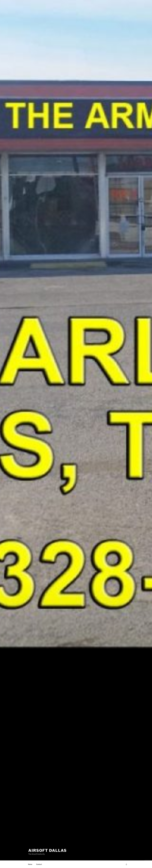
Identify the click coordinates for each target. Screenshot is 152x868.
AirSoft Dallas (47, 850)
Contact (39, 864)
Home (30, 864)
